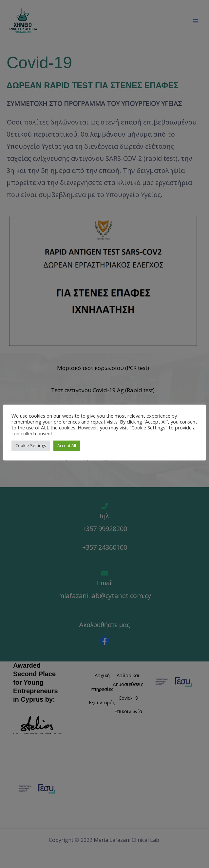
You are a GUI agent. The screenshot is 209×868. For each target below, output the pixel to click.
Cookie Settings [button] (31, 445)
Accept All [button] (67, 445)
